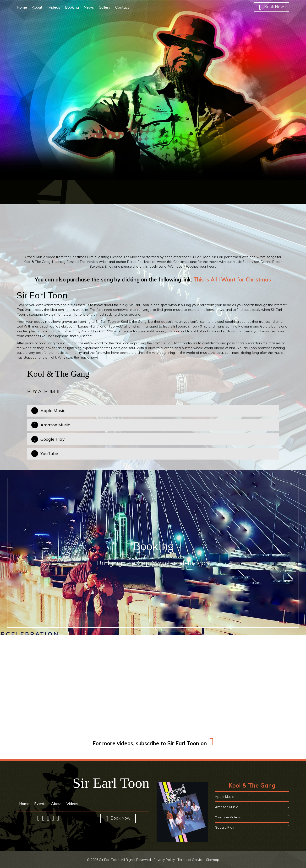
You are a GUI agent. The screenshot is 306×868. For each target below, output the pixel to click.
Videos (54, 7)
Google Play (252, 827)
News (89, 7)
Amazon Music (252, 807)
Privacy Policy (164, 860)
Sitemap (213, 860)
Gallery (105, 7)
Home (22, 7)
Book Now (272, 7)
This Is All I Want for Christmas (232, 280)
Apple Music (252, 797)
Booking (72, 7)
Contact (122, 7)
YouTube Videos (252, 817)
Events (40, 804)
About (38, 7)
